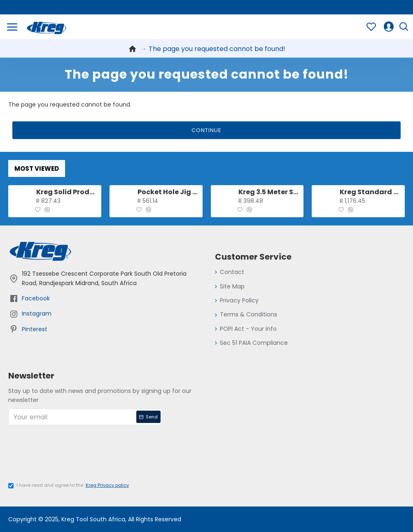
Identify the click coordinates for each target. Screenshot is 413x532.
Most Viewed (37, 168)
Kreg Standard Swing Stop (371, 192)
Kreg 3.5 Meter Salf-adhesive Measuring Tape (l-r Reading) (269, 192)
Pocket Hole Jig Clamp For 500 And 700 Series (169, 192)
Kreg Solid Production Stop (67, 192)
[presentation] (72, 456)
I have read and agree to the (69, 486)
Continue (206, 130)
